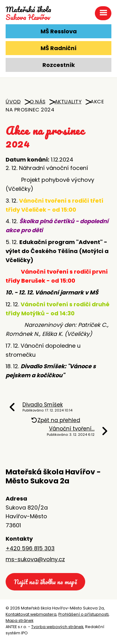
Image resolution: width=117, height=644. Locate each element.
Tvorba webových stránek (57, 627)
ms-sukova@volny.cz (35, 559)
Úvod (13, 102)
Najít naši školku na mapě (45, 582)
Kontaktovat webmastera (31, 614)
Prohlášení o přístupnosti (83, 614)
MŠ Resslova (59, 31)
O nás (38, 102)
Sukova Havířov (28, 14)
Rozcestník (59, 65)
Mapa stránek (19, 620)
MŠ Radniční (58, 48)
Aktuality (68, 102)
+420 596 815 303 (30, 548)
